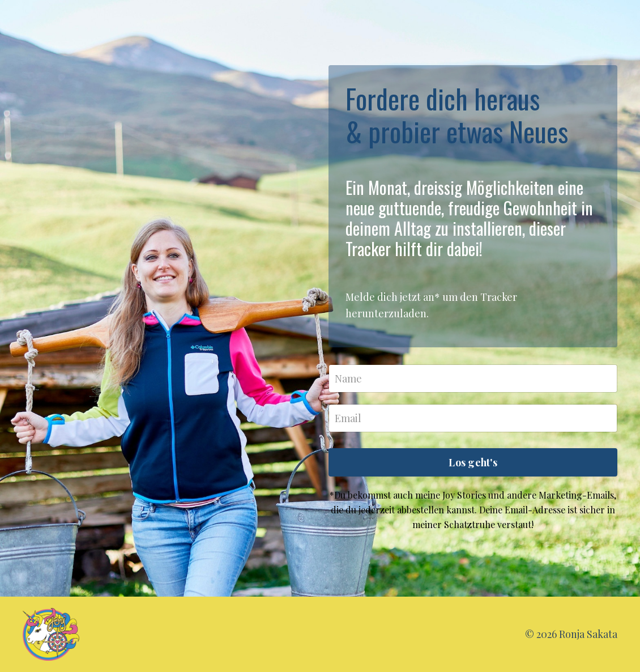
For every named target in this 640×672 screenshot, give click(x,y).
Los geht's (473, 462)
